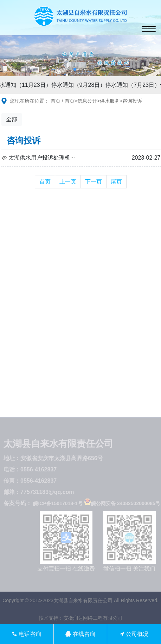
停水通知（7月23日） (133, 85)
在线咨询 (80, 634)
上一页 (68, 182)
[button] (75, 69)
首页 (56, 101)
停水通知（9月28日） (79, 85)
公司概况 (134, 634)
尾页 (116, 182)
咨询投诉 (132, 101)
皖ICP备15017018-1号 (58, 503)
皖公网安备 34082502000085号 (122, 503)
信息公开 (87, 101)
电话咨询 (27, 634)
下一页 (94, 182)
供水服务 (110, 101)
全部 (12, 119)
